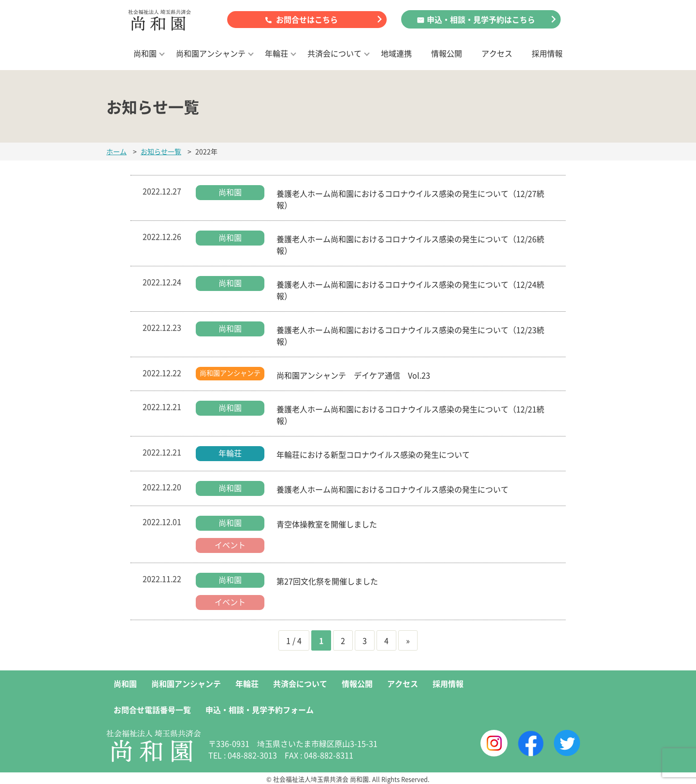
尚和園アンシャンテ (211, 53)
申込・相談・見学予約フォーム (260, 710)
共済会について (334, 53)
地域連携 (396, 53)
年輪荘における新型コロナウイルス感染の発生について (373, 454)
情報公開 (447, 53)
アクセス (497, 53)
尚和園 (145, 53)
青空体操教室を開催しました (327, 524)
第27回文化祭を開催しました (327, 581)
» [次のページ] (408, 640)
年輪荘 (276, 53)
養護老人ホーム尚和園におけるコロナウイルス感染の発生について (392, 489)
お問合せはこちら (307, 19)
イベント (230, 545)
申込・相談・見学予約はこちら (481, 19)
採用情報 (547, 53)
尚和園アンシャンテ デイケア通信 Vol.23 (357, 375)
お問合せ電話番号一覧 (152, 710)
